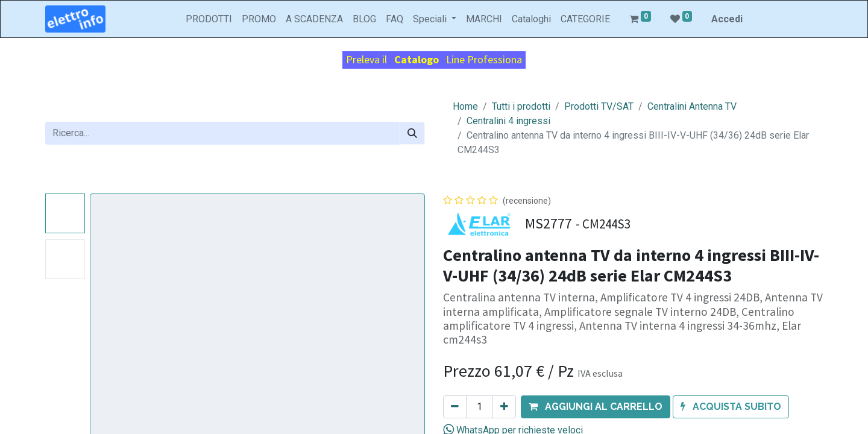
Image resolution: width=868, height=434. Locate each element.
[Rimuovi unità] (455, 407)
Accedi (727, 19)
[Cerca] (412, 133)
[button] (596, 407)
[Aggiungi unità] (504, 407)
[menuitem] (209, 19)
